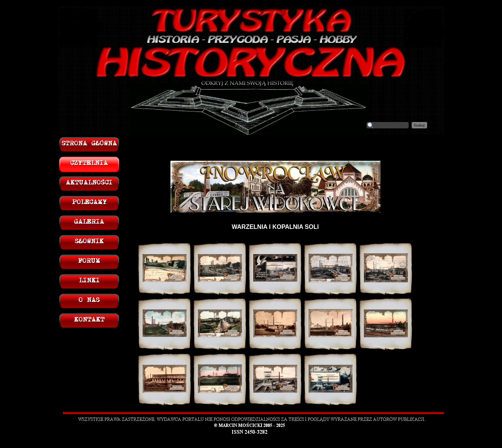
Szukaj (419, 125)
